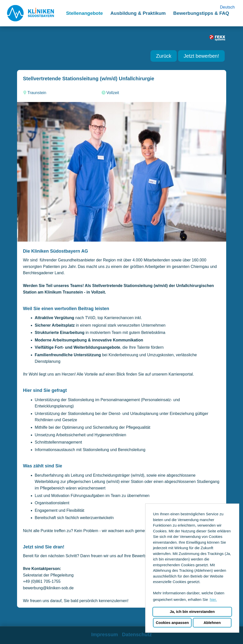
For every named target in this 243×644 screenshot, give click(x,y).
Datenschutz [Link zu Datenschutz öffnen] (137, 634)
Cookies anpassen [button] (172, 623)
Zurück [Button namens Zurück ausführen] (164, 56)
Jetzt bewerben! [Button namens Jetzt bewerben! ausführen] (201, 56)
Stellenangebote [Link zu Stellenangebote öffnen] (84, 13)
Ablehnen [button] (212, 623)
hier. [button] (213, 599)
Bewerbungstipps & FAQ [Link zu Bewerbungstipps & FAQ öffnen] (201, 13)
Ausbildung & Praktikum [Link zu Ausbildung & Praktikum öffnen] (138, 13)
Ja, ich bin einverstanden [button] (192, 612)
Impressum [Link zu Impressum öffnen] (105, 634)
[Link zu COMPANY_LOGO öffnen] (30, 13)
